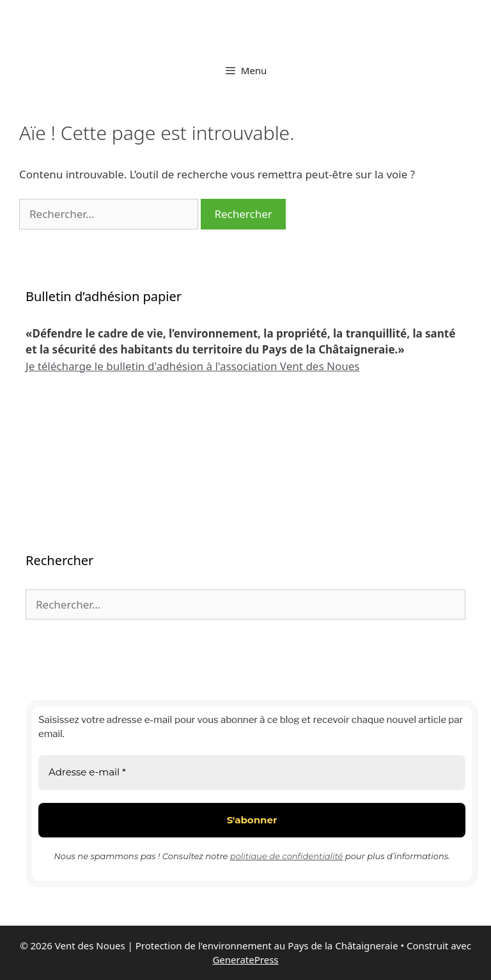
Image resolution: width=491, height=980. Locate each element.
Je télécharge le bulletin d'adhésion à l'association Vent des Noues (192, 366)
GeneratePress (245, 960)
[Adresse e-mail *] (252, 773)
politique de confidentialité (287, 856)
